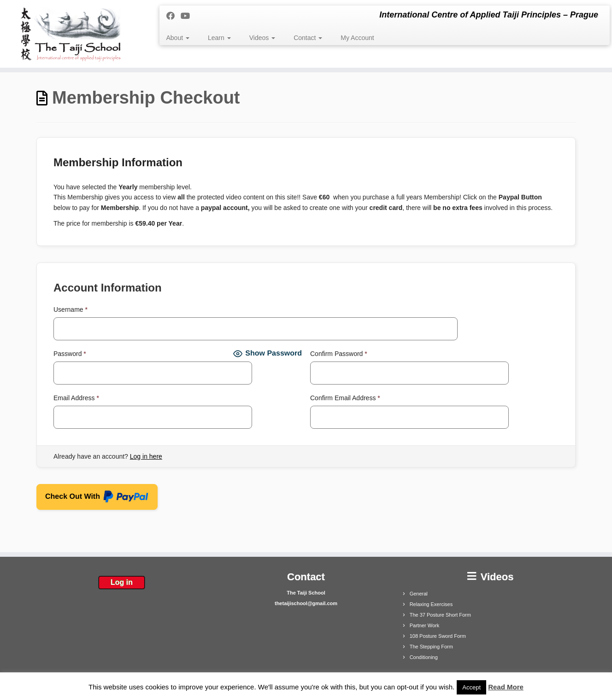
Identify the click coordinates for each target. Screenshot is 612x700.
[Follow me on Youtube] (188, 16)
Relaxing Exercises (431, 604)
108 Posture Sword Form (438, 636)
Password (70, 354)
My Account (357, 38)
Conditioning (424, 657)
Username (71, 309)
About (178, 38)
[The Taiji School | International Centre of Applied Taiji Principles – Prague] (71, 34)
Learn (219, 38)
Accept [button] (471, 687)
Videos (262, 38)
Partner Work (425, 625)
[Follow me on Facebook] (174, 16)
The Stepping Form (431, 647)
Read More (506, 687)
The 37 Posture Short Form (440, 615)
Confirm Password (339, 354)
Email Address (76, 398)
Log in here (146, 456)
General (419, 594)
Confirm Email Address (345, 398)
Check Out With (97, 498)
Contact (308, 38)
